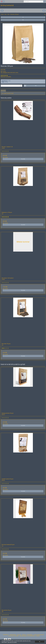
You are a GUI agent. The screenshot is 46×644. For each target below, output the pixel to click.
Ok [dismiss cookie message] (40, 642)
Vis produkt (23, 159)
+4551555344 (30, 635)
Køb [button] (30, 86)
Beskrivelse (3, 91)
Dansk (3, 1)
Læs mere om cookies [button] (12, 642)
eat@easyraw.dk (40, 635)
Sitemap (38, 636)
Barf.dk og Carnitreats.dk (7, 5)
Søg (44, 1)
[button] (23, 17)
